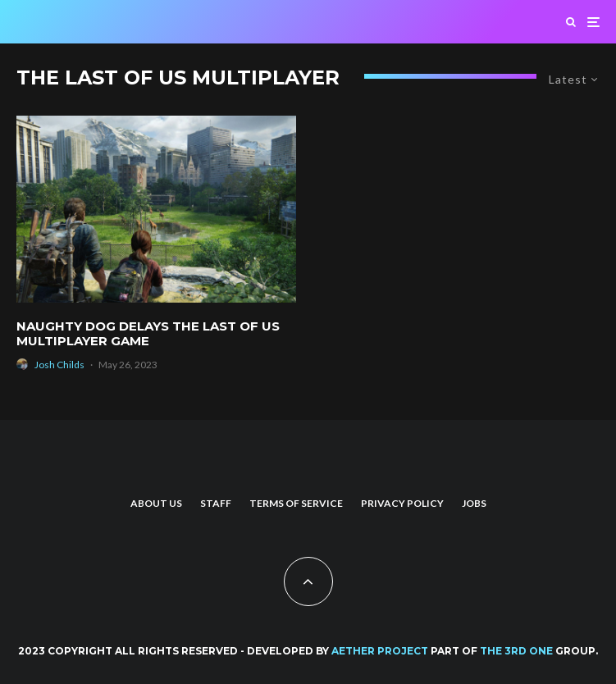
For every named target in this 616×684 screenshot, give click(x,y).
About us (156, 503)
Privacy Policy (402, 503)
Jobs (474, 503)
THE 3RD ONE (516, 651)
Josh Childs (59, 365)
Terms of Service (296, 503)
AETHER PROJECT (380, 651)
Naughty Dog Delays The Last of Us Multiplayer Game (148, 334)
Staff (216, 503)
